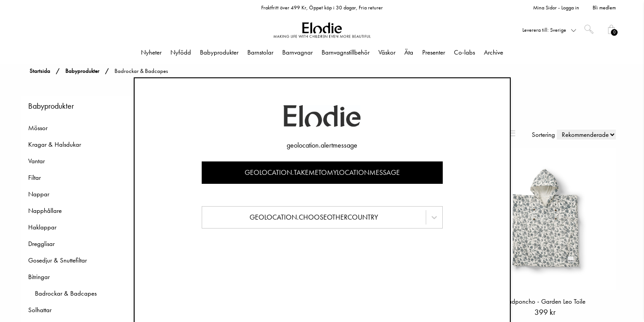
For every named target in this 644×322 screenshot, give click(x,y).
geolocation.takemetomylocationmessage (322, 172)
